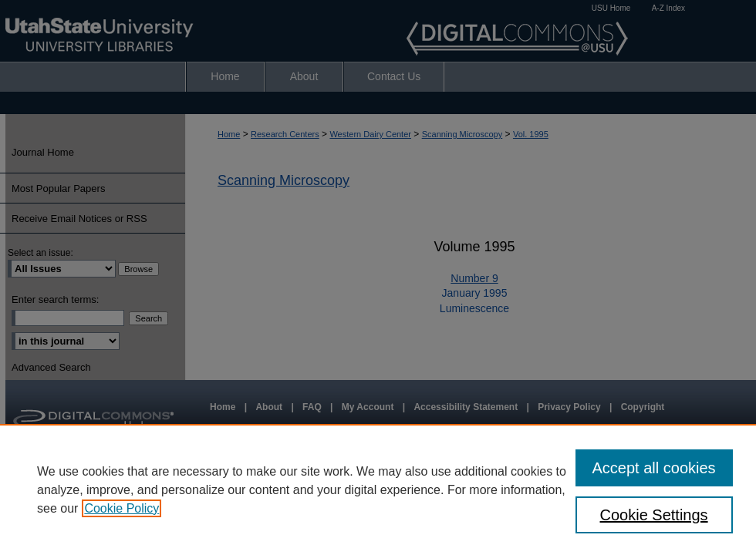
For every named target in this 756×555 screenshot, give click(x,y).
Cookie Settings (654, 515)
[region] (378, 489)
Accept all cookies (654, 468)
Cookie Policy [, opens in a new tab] (121, 508)
